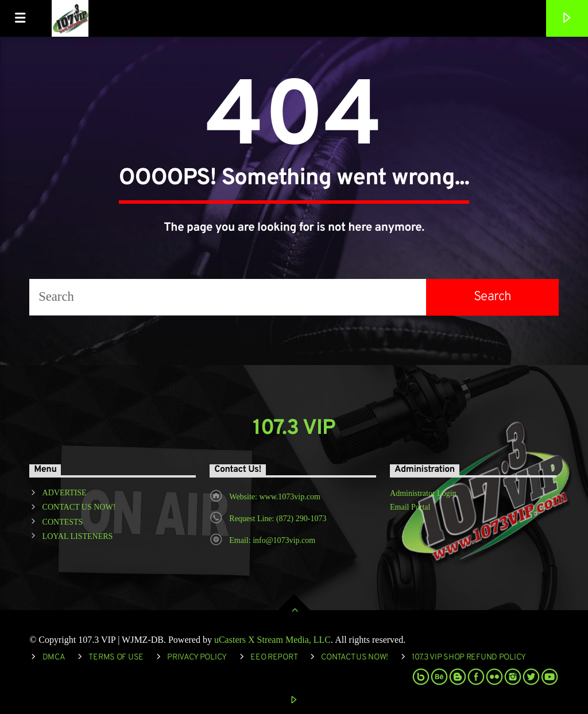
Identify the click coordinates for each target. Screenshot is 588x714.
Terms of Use (116, 657)
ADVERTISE (65, 493)
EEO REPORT (274, 657)
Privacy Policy (197, 657)
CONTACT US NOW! (79, 507)
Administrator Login (423, 493)
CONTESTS (63, 522)
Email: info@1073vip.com (272, 540)
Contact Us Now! (355, 657)
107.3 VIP (294, 429)
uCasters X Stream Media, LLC (272, 640)
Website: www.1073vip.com (275, 497)
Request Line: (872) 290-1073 (278, 519)
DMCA (54, 657)
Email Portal (410, 507)
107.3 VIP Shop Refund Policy (469, 657)
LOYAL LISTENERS (78, 536)
